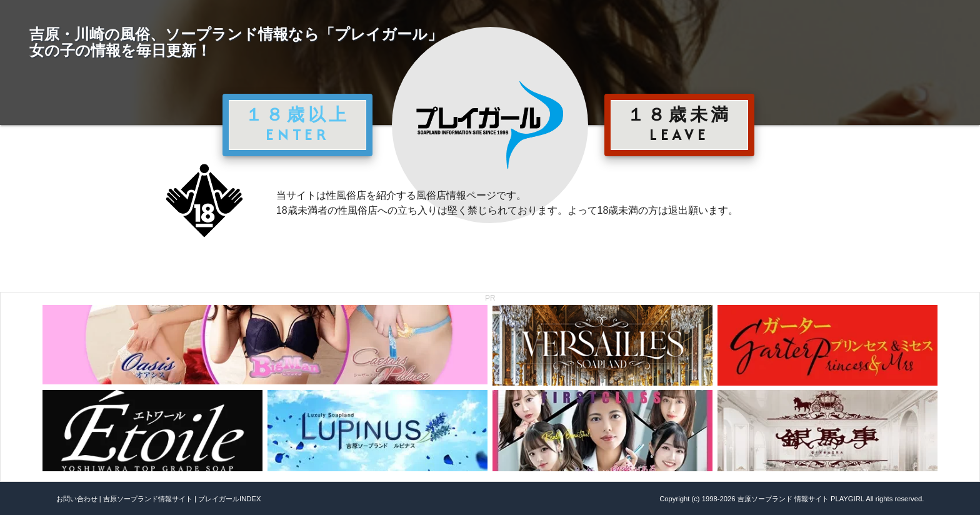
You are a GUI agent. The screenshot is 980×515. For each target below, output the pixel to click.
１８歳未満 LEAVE (679, 124)
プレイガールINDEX (229, 499)
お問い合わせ (77, 499)
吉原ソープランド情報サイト (148, 499)
